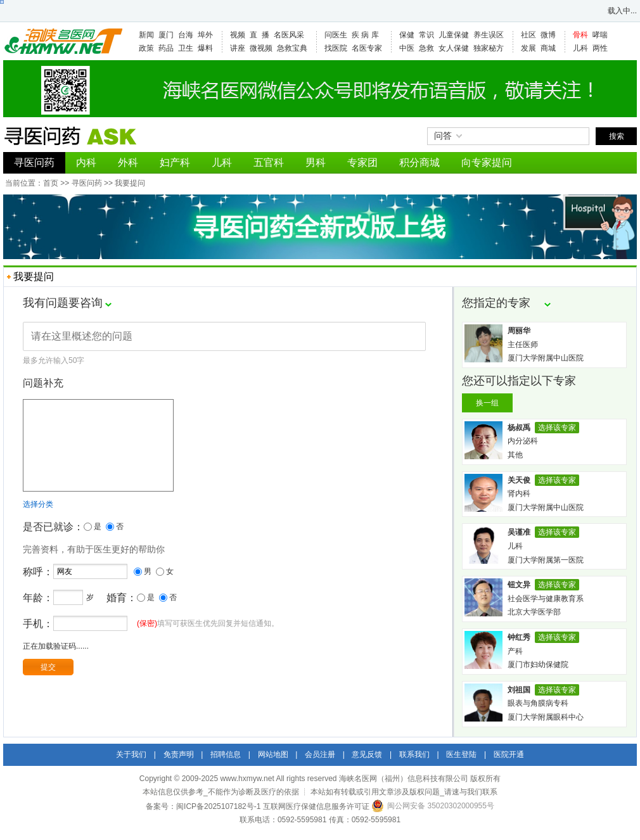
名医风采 (289, 35)
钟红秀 (519, 637)
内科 (86, 162)
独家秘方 (489, 48)
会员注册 (320, 754)
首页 (51, 183)
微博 (548, 35)
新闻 (146, 35)
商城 (548, 48)
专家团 (362, 162)
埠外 (205, 35)
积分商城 (419, 162)
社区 (528, 35)
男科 (316, 162)
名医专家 (367, 48)
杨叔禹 (519, 428)
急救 (426, 48)
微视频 (261, 48)
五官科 (269, 162)
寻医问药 (34, 162)
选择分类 (38, 523)
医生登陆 (461, 754)
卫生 (186, 48)
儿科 (580, 48)
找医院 (336, 48)
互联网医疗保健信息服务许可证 (316, 806)
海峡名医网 (63, 41)
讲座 (238, 48)
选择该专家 (557, 428)
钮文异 (519, 585)
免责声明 (179, 754)
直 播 (259, 35)
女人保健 (454, 48)
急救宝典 (292, 48)
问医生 (336, 35)
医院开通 (509, 754)
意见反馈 (367, 754)
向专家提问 (487, 162)
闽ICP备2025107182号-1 (218, 806)
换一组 (487, 403)
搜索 (617, 136)
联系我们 (414, 754)
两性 (600, 48)
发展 (528, 48)
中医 (407, 48)
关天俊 (519, 480)
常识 (426, 35)
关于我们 (131, 754)
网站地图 (273, 754)
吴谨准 (519, 532)
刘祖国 (519, 690)
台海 (186, 35)
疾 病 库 (365, 35)
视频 (238, 35)
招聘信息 (226, 754)
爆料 (205, 48)
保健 (407, 35)
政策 (146, 48)
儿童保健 (454, 35)
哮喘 (600, 35)
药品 (166, 48)
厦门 (166, 35)
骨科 (580, 35)
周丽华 (519, 331)
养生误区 (489, 35)
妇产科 (175, 162)
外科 (128, 162)
